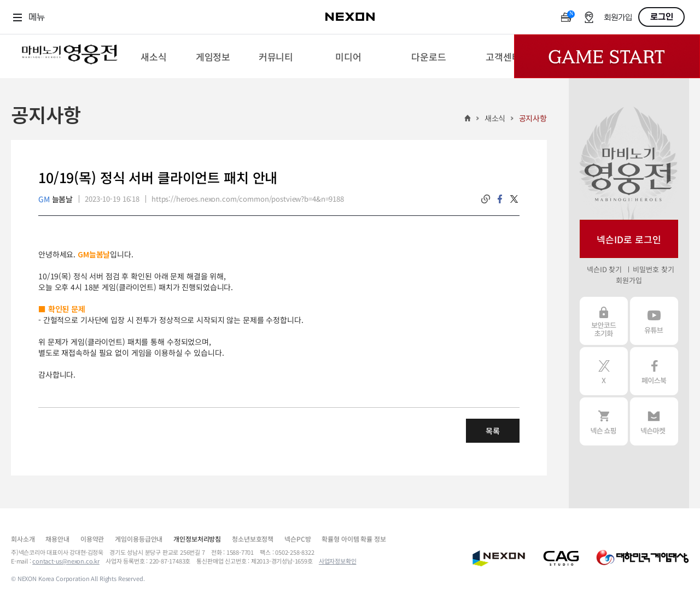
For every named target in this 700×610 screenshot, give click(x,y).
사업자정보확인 (338, 561)
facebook (500, 199)
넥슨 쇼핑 (604, 421)
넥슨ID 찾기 (604, 269)
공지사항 (533, 118)
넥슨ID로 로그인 (629, 239)
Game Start (607, 56)
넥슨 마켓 (654, 421)
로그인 (662, 17)
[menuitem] (153, 56)
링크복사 (486, 199)
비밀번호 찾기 (653, 269)
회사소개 (23, 539)
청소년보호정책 (253, 539)
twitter (514, 199)
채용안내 (57, 539)
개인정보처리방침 (197, 539)
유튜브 (654, 321)
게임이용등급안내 (139, 539)
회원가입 (618, 18)
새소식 (495, 118)
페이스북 (654, 371)
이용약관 (92, 539)
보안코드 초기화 (604, 321)
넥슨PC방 (297, 539)
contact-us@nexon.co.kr (66, 561)
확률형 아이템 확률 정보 (354, 539)
